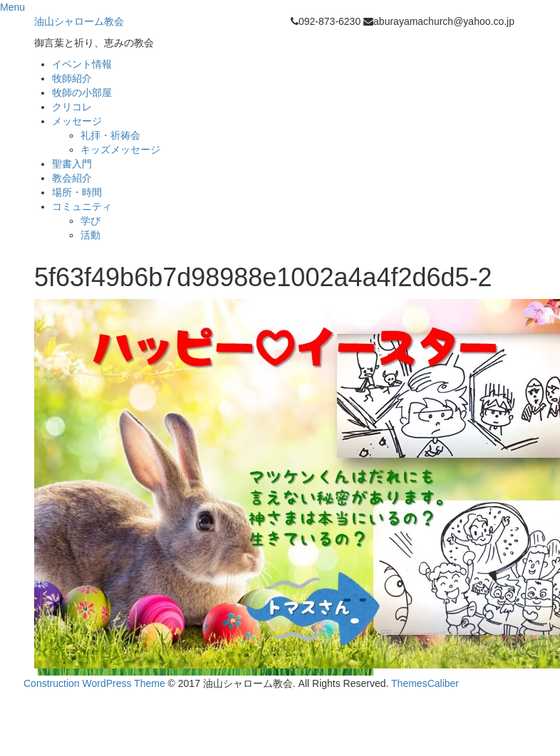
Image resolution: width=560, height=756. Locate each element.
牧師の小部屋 (82, 93)
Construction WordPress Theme (94, 683)
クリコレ (72, 107)
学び (90, 221)
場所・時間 (77, 192)
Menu (12, 7)
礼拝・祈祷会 (110, 135)
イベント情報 (82, 64)
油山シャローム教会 (79, 21)
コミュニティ (82, 206)
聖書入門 (72, 164)
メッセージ (77, 121)
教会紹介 (72, 178)
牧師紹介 (72, 78)
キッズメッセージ (120, 149)
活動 (90, 235)
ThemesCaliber (425, 683)
